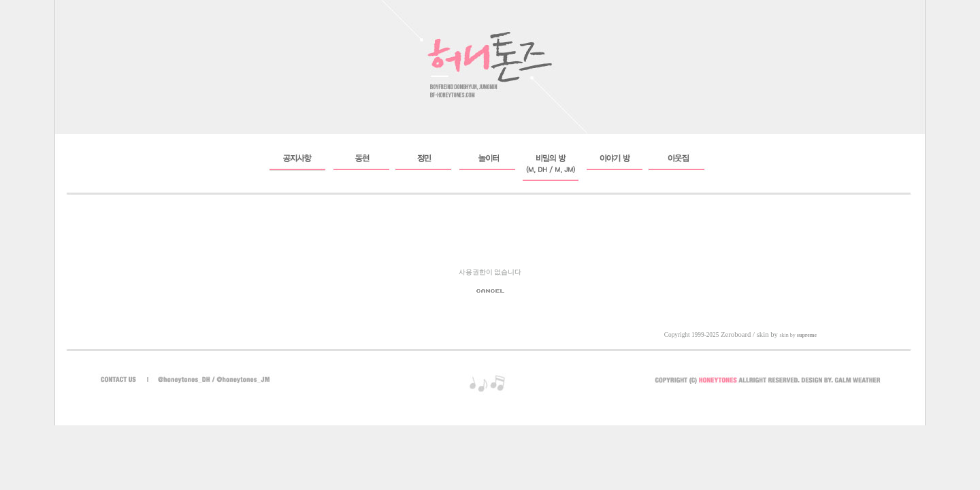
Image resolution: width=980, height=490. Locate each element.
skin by (798, 335)
